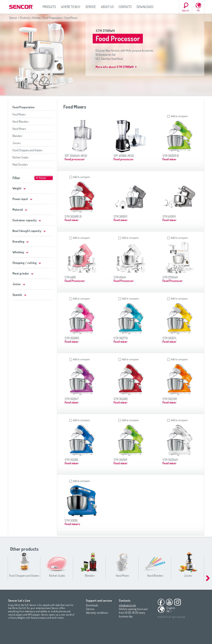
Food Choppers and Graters (27, 150)
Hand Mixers (19, 129)
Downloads (145, 7)
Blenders (17, 136)
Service (91, 7)
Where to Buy (71, 7)
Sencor (13, 18)
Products (49, 7)
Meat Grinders (20, 164)
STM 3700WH (105, 31)
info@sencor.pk (127, 605)
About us (107, 7)
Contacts (125, 7)
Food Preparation (52, 18)
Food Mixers (19, 114)
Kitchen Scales (20, 157)
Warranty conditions (97, 613)
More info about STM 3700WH (115, 67)
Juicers (16, 143)
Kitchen (36, 18)
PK (198, 10)
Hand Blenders (20, 121)
